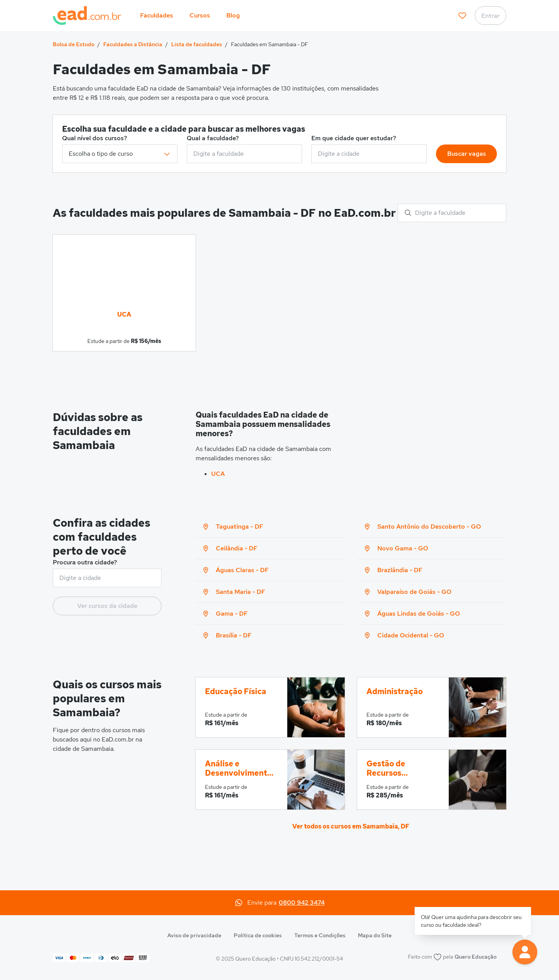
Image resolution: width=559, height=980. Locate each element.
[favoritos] (462, 16)
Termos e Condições (320, 935)
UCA (218, 474)
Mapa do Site (375, 935)
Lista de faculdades (197, 44)
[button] (525, 952)
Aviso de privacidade (194, 935)
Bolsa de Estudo (74, 44)
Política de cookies (258, 935)
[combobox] (244, 154)
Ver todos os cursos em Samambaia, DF (351, 826)
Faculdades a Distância (133, 44)
